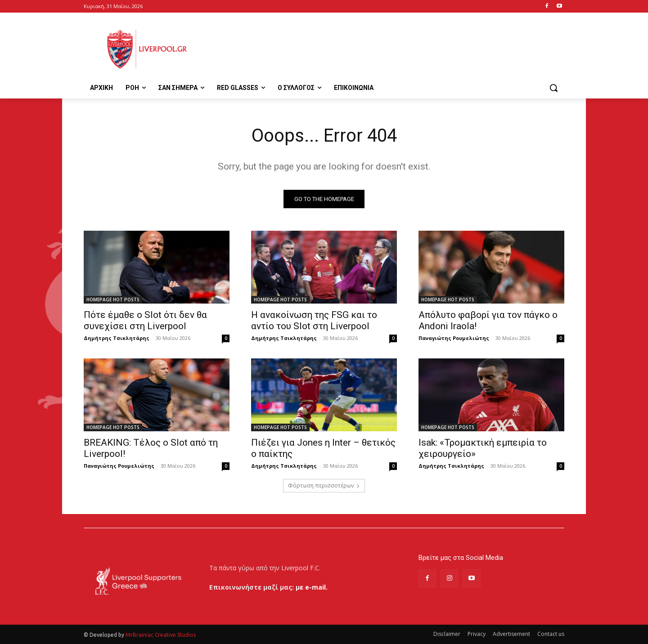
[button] (553, 88)
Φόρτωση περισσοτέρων (324, 485)
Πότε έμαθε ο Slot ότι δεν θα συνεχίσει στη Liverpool (145, 320)
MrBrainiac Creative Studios (161, 635)
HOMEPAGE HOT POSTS (113, 300)
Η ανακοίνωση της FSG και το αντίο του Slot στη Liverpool (314, 320)
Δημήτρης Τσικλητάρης (117, 338)
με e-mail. (312, 587)
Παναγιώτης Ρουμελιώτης (454, 338)
